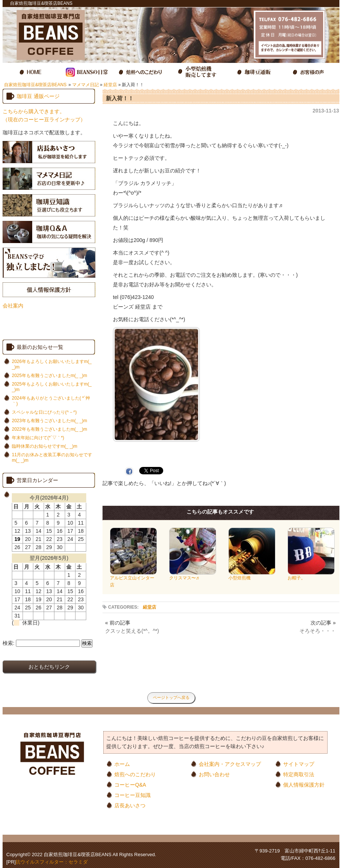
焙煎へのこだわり (135, 774)
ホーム (122, 764)
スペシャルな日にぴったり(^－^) (44, 412)
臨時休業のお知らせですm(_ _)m (45, 446)
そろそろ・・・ (318, 631)
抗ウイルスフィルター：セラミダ (52, 862)
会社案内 (13, 306)
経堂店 (110, 85)
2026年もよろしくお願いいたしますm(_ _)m (52, 364)
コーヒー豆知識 (133, 795)
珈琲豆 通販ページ (38, 96)
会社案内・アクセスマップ (230, 764)
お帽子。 (311, 576)
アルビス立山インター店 (133, 579)
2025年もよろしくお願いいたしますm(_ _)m (52, 387)
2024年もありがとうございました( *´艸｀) (51, 401)
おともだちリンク (49, 667)
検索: (9, 643)
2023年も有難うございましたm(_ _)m (49, 421)
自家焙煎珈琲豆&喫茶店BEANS (35, 85)
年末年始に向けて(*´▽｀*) (38, 438)
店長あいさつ (130, 805)
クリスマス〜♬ (193, 576)
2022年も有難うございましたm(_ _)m (49, 429)
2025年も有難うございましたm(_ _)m (49, 376)
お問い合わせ (214, 774)
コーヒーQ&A (130, 785)
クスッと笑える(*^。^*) (132, 631)
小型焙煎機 (252, 576)
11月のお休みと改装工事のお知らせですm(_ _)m (52, 457)
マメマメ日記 (85, 85)
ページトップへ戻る (171, 697)
